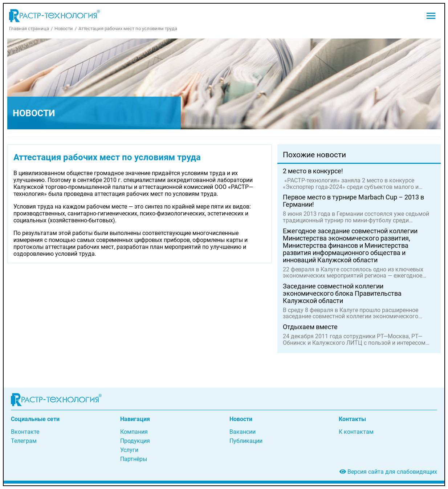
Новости (64, 29)
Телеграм (24, 441)
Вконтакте (25, 432)
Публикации (246, 441)
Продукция (135, 441)
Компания (134, 432)
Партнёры (134, 459)
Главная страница (29, 29)
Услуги (129, 450)
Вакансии (243, 432)
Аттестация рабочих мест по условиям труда (128, 29)
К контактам (356, 432)
